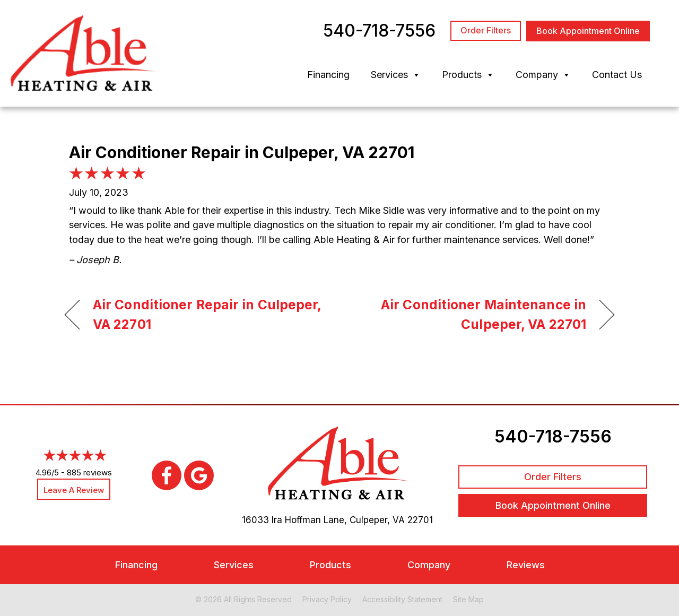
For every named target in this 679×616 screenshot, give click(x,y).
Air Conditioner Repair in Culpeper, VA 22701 (207, 315)
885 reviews (89, 472)
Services (396, 75)
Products (468, 75)
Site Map (468, 599)
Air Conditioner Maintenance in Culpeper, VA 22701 (471, 315)
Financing (328, 75)
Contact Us (617, 75)
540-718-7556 (553, 436)
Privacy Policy (327, 599)
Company (543, 75)
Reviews (526, 565)
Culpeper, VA (377, 520)
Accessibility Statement (402, 599)
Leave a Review (74, 490)
